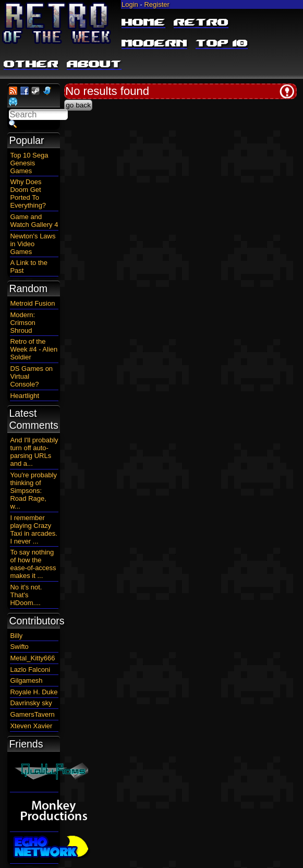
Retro (201, 23)
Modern (154, 44)
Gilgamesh (26, 680)
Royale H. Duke (34, 692)
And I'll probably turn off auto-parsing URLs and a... (34, 452)
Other (31, 65)
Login (130, 4)
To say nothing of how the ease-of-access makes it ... (33, 564)
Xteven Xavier (31, 726)
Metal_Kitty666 (32, 658)
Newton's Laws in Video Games (33, 244)
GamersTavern (32, 714)
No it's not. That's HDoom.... (26, 595)
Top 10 (222, 44)
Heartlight (25, 396)
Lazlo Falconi (30, 670)
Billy (16, 636)
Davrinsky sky (31, 703)
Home (143, 23)
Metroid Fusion (32, 303)
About (94, 65)
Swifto (19, 647)
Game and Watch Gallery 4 (34, 221)
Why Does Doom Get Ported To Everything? (28, 194)
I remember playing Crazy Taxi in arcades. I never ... (33, 529)
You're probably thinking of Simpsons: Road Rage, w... (33, 491)
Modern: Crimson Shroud (22, 323)
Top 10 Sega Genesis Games (29, 163)
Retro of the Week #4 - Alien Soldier (34, 349)
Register (156, 4)
